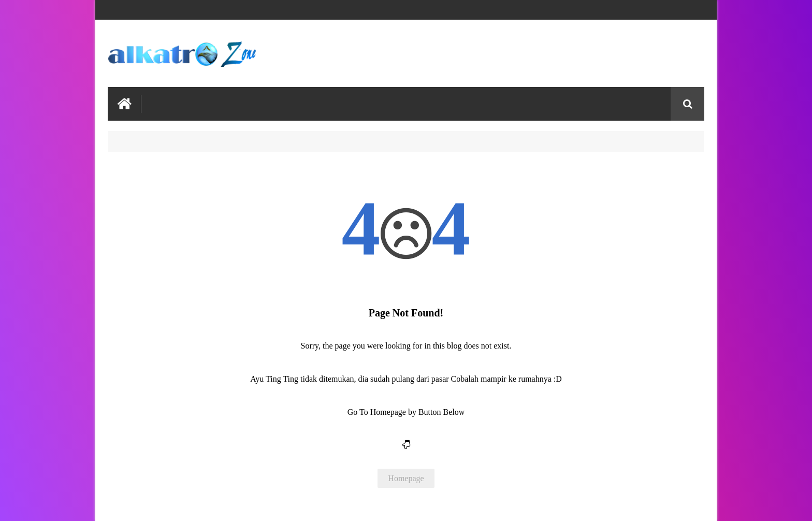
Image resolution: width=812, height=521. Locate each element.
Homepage (406, 478)
